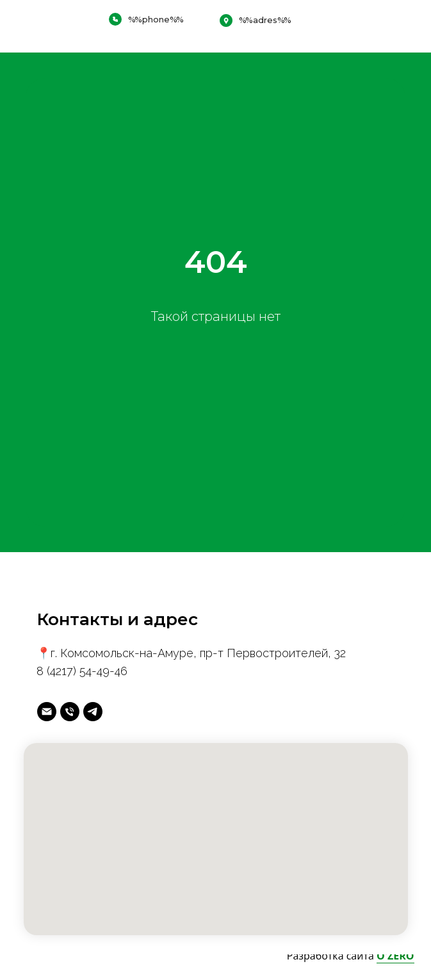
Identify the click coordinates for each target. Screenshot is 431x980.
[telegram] (93, 712)
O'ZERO (395, 956)
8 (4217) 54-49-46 (82, 671)
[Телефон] (70, 712)
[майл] (47, 712)
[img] (398, 26)
